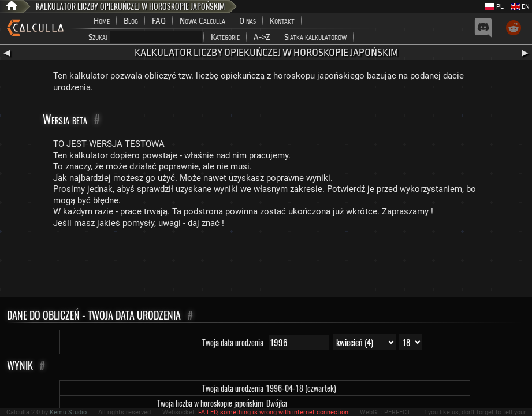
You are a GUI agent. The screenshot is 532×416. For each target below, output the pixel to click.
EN (520, 7)
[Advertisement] (266, 265)
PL (494, 7)
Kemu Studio (68, 412)
